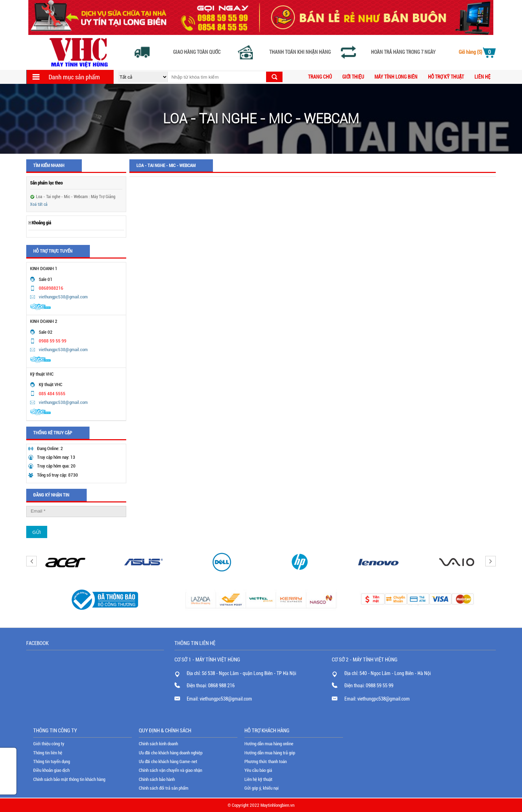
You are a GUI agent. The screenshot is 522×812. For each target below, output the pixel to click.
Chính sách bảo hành (157, 779)
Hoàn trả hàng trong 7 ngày (403, 52)
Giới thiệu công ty (49, 744)
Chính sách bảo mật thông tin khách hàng (69, 779)
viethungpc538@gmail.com (63, 297)
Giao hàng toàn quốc (197, 52)
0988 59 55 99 (380, 686)
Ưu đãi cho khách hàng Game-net (168, 762)
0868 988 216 (221, 686)
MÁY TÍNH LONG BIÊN (396, 77)
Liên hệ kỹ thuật (258, 779)
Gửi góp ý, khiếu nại (262, 788)
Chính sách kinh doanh (158, 744)
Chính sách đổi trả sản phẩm (164, 788)
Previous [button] (31, 561)
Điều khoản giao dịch (51, 770)
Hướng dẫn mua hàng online (269, 744)
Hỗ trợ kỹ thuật (446, 77)
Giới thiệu (353, 77)
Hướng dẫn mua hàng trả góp (270, 753)
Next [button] (491, 561)
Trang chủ (320, 77)
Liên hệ (482, 77)
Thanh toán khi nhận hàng (300, 52)
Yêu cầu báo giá (258, 770)
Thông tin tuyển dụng (52, 762)
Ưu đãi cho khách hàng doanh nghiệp (171, 753)
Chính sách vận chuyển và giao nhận (170, 770)
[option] (65, 562)
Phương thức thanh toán (266, 762)
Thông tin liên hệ (48, 753)
